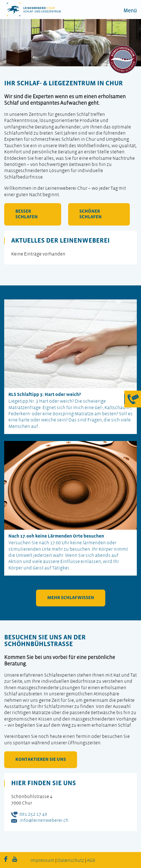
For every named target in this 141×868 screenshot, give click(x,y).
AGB (91, 861)
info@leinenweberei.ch (44, 821)
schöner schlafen (90, 214)
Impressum (42, 861)
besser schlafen (27, 214)
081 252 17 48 (33, 814)
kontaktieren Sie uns (41, 760)
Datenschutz (71, 861)
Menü (130, 11)
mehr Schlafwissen (71, 598)
